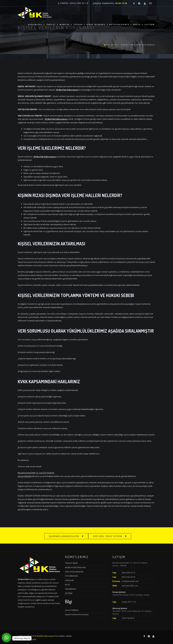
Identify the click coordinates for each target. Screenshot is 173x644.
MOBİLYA (65, 25)
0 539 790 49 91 (128, 618)
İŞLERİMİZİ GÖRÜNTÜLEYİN (64, 536)
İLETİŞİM (150, 25)
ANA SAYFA (111, 45)
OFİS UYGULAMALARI (74, 572)
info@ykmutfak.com (130, 581)
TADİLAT (51, 25)
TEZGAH (78, 25)
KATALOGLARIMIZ (119, 25)
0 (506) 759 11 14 (129, 602)
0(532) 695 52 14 (128, 573)
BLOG (67, 585)
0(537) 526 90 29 (128, 577)
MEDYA (137, 25)
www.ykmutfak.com (130, 586)
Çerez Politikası (72, 610)
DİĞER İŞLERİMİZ (96, 25)
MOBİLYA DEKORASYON (75, 567)
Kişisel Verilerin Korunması (77, 614)
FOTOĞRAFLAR (71, 576)
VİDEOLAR (69, 580)
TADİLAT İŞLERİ (71, 563)
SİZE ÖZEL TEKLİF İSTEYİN (108, 536)
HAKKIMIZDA (35, 25)
